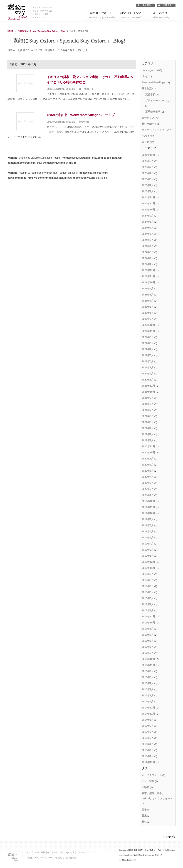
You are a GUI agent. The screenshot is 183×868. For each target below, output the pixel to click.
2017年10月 (148, 623)
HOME (10, 31)
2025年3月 (148, 179)
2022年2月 (148, 374)
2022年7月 (148, 349)
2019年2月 (148, 550)
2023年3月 (148, 319)
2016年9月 (148, 671)
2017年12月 (148, 616)
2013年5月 (148, 738)
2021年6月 (148, 416)
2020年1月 (148, 495)
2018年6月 (148, 586)
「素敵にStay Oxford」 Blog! (40, 858)
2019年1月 (148, 556)
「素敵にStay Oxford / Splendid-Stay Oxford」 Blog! (41, 31)
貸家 (144, 816)
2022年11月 (148, 331)
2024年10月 (148, 210)
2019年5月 (148, 538)
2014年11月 (148, 714)
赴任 (144, 822)
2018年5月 (148, 592)
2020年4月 (148, 477)
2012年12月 (148, 762)
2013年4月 (148, 744)
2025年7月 (148, 167)
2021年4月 (148, 428)
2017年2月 (148, 653)
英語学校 (150, 94)
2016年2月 (148, 689)
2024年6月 (148, 234)
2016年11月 (148, 665)
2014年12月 (148, 708)
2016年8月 (148, 677)
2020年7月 (148, 465)
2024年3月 (148, 252)
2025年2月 (148, 185)
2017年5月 (148, 647)
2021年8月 (148, 404)
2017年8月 (148, 629)
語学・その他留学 (68, 852)
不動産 (145, 787)
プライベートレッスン (158, 101)
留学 (144, 810)
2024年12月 (148, 197)
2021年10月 (148, 392)
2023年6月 (148, 307)
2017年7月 (148, 635)
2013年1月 (148, 756)
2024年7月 (148, 228)
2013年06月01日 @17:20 (61, 122)
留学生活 (84, 122)
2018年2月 (148, 604)
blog (144, 76)
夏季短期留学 (153, 112)
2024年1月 (148, 264)
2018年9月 (148, 574)
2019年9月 (148, 519)
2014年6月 (148, 720)
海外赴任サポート (49, 852)
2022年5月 (148, 355)
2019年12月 (148, 501)
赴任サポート (86, 89)
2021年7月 (148, 410)
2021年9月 (148, 398)
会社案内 (60, 858)
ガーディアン (149, 118)
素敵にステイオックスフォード (146, 850)
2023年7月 (148, 301)
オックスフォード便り (154, 130)
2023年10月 (148, 282)
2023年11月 (148, 276)
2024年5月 (148, 240)
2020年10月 (148, 452)
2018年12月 (148, 562)
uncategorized (150, 70)
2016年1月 (148, 695)
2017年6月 (148, 641)
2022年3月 (148, 367)
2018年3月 (148, 598)
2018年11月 (148, 568)
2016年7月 (148, 683)
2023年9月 (148, 288)
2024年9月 (148, 216)
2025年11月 (148, 155)
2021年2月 (148, 434)
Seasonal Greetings (153, 82)
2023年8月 (148, 295)
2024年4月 (148, 246)
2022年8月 (148, 343)
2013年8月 (148, 726)
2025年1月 (148, 191)
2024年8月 (148, 222)
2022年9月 (148, 337)
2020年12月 (148, 446)
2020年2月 (148, 489)
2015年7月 (148, 702)
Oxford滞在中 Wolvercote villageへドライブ (81, 115)
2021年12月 (148, 386)
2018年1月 (148, 610)
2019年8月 (148, 525)
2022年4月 (148, 361)
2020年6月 (148, 471)
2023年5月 (148, 313)
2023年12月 (148, 270)
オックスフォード (152, 775)
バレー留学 (148, 781)
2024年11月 (148, 203)
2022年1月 (148, 380)
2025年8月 (148, 161)
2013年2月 (148, 750)
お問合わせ (71, 858)
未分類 (145, 142)
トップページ (33, 852)
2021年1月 (148, 440)
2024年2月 (148, 258)
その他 (145, 136)
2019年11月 (148, 507)
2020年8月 (148, 459)
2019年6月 (148, 531)
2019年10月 (148, 513)
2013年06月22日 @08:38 (61, 89)
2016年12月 (148, 659)
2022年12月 (148, 325)
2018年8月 (148, 580)
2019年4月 (148, 544)
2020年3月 (148, 483)
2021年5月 (148, 422)
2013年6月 (148, 732)
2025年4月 (148, 173)
